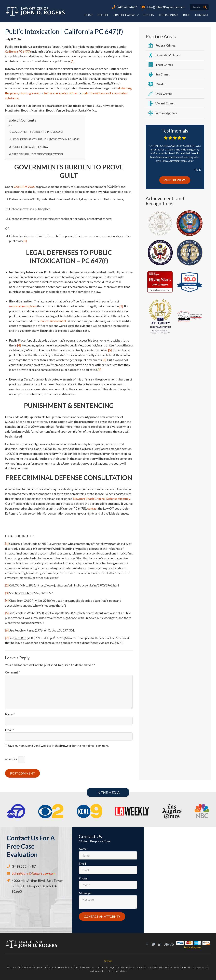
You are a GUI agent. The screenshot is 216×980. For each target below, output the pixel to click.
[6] (104, 360)
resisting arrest (29, 93)
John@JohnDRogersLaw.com (166, 7)
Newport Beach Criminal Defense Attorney (101, 499)
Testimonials (168, 15)
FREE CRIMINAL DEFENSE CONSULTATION (37, 154)
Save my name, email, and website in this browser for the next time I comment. (58, 746)
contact (92, 508)
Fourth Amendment (53, 321)
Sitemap (108, 961)
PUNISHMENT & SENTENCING (30, 147)
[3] (121, 306)
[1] (73, 61)
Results (148, 15)
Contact (202, 15)
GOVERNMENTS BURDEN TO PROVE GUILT (38, 132)
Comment (12, 672)
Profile (103, 15)
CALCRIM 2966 (24, 187)
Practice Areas (124, 15)
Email (9, 730)
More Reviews (175, 180)
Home (89, 15)
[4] (19, 345)
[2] (25, 241)
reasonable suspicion (23, 306)
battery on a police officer (61, 93)
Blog (187, 15)
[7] (99, 370)
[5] (110, 350)
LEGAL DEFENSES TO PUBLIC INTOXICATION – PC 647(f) (46, 139)
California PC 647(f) (18, 51)
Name (10, 714)
